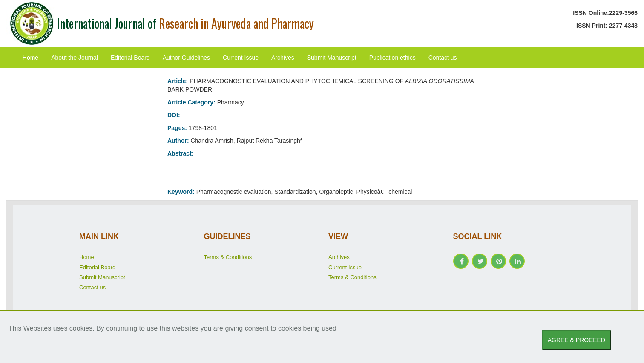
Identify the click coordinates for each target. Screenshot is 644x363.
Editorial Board (130, 58)
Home (30, 58)
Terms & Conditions (228, 257)
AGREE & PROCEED (576, 340)
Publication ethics (392, 58)
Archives (283, 58)
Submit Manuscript (332, 58)
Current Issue (241, 58)
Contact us (443, 58)
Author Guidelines (186, 58)
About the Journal (75, 58)
